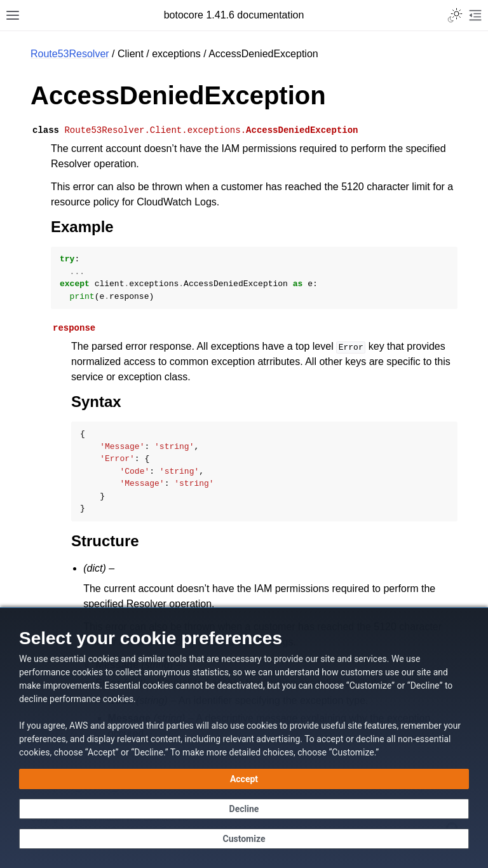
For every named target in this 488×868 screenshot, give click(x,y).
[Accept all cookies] (244, 779)
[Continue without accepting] (244, 809)
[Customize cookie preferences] (244, 839)
